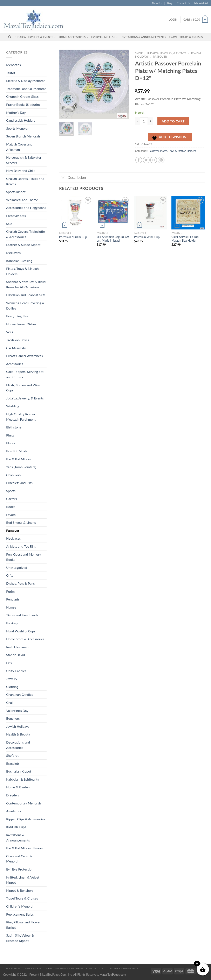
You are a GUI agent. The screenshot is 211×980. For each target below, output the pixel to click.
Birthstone (14, 427)
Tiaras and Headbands (22, 615)
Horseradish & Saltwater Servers (24, 160)
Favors (11, 515)
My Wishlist (201, 3)
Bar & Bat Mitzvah (19, 459)
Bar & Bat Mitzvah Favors (24, 848)
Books (11, 507)
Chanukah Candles (20, 694)
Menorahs (13, 65)
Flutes (11, 443)
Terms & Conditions (38, 968)
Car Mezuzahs (16, 348)
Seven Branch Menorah (23, 136)
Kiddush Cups (16, 827)
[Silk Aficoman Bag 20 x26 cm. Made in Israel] (113, 213)
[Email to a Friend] (154, 160)
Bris (9, 663)
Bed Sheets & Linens (21, 522)
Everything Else (105, 37)
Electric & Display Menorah (26, 81)
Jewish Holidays (18, 726)
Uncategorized (17, 567)
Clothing (12, 687)
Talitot (11, 73)
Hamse (11, 607)
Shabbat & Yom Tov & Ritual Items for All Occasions (26, 284)
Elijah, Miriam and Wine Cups (23, 388)
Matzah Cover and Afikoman (19, 147)
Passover (13, 530)
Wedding (13, 406)
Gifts (10, 575)
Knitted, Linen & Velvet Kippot (23, 880)
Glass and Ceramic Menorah (19, 859)
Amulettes (13, 811)
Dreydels (13, 795)
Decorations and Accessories (18, 745)
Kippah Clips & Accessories (26, 819)
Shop (139, 53)
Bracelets (13, 763)
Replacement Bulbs (20, 914)
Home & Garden (18, 787)
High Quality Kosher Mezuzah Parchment (21, 417)
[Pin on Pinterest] (161, 160)
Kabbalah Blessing (19, 261)
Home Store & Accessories (25, 639)
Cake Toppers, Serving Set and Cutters (25, 374)
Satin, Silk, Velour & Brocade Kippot (20, 938)
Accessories (15, 364)
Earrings (12, 623)
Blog (170, 3)
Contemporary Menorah (24, 803)
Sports (11, 491)
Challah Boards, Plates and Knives (25, 181)
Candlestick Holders (21, 120)
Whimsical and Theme (22, 200)
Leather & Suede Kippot (23, 245)
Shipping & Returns (69, 968)
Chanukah (13, 475)
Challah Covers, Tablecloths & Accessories (26, 234)
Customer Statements (122, 968)
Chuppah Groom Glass (22, 96)
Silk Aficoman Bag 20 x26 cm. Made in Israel (113, 239)
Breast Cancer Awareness (24, 356)
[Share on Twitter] (146, 160)
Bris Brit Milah (16, 451)
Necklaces (13, 538)
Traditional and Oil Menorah (26, 89)
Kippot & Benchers (20, 890)
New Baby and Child (21, 171)
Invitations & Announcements (143, 37)
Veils (10, 332)
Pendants (13, 599)
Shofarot (12, 755)
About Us (157, 3)
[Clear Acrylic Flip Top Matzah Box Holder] (188, 213)
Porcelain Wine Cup (147, 237)
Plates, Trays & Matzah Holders (22, 271)
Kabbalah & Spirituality (23, 779)
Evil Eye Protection (20, 869)
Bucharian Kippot (19, 771)
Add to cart (173, 121)
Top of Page (12, 968)
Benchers (13, 718)
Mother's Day (16, 112)
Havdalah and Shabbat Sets (26, 295)
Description (73, 178)
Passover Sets (16, 216)
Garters (12, 499)
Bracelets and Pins (19, 483)
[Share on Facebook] (139, 160)
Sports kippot (16, 192)
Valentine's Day (17, 711)
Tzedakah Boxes (18, 340)
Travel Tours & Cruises (186, 37)
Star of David (16, 655)
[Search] (10, 37)
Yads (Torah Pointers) (21, 467)
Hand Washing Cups (21, 631)
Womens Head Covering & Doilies (25, 306)
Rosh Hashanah (17, 647)
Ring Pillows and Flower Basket (23, 925)
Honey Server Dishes (21, 324)
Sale (9, 224)
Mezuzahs (13, 253)
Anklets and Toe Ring (21, 546)
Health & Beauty (18, 734)
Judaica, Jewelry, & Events (35, 37)
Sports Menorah (18, 128)
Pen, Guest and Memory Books (24, 557)
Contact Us (183, 3)
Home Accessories (74, 37)
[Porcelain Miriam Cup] (76, 213)
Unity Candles (16, 671)
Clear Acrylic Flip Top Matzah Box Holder (185, 239)
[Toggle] (63, 178)
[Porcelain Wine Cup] (151, 213)
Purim (10, 591)
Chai (9, 702)
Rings (10, 435)
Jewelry (12, 679)
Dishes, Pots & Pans (20, 583)
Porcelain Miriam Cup (73, 237)
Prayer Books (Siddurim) (23, 104)
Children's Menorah (20, 906)
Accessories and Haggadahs (26, 208)
